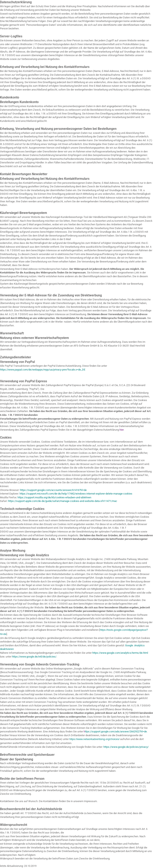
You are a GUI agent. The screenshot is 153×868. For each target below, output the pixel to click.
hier (122, 430)
